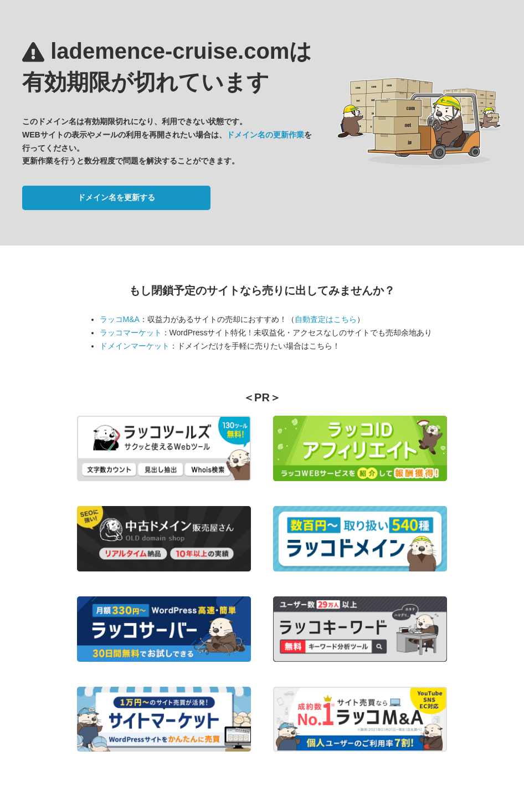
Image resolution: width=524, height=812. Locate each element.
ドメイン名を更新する (116, 197)
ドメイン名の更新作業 (265, 135)
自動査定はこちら (326, 319)
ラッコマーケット (131, 333)
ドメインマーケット (135, 346)
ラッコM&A (120, 319)
